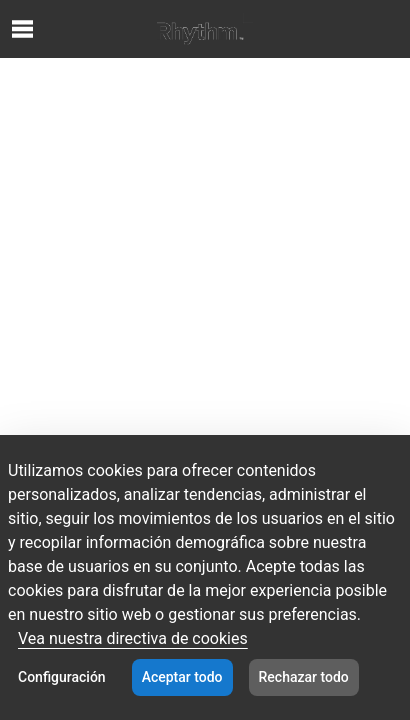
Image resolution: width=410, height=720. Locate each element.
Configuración (62, 677)
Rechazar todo (304, 677)
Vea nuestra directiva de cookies (133, 638)
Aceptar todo (182, 677)
